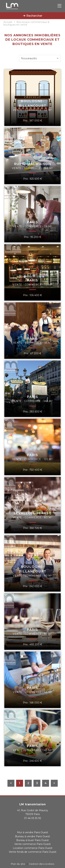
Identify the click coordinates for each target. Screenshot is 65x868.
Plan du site (18, 864)
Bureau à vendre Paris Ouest (32, 836)
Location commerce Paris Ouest (33, 848)
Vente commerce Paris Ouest (32, 844)
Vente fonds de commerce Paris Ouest (33, 852)
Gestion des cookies (42, 864)
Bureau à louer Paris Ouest (32, 840)
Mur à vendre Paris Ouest (33, 832)
